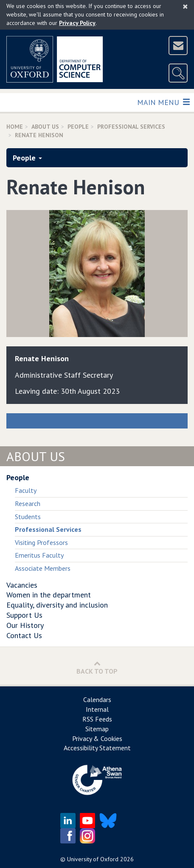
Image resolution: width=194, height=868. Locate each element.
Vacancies (22, 585)
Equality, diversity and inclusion (57, 605)
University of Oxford (93, 859)
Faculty (26, 490)
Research (28, 503)
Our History (25, 625)
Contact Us (24, 635)
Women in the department (49, 595)
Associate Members (43, 568)
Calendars (97, 699)
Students (28, 517)
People (78, 127)
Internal (97, 709)
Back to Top (97, 668)
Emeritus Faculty (39, 555)
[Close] (185, 6)
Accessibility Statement (97, 748)
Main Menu (163, 102)
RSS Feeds (97, 719)
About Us (45, 127)
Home (15, 127)
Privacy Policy (77, 23)
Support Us (24, 615)
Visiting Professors (41, 542)
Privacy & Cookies (97, 738)
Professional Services (131, 127)
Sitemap (97, 729)
